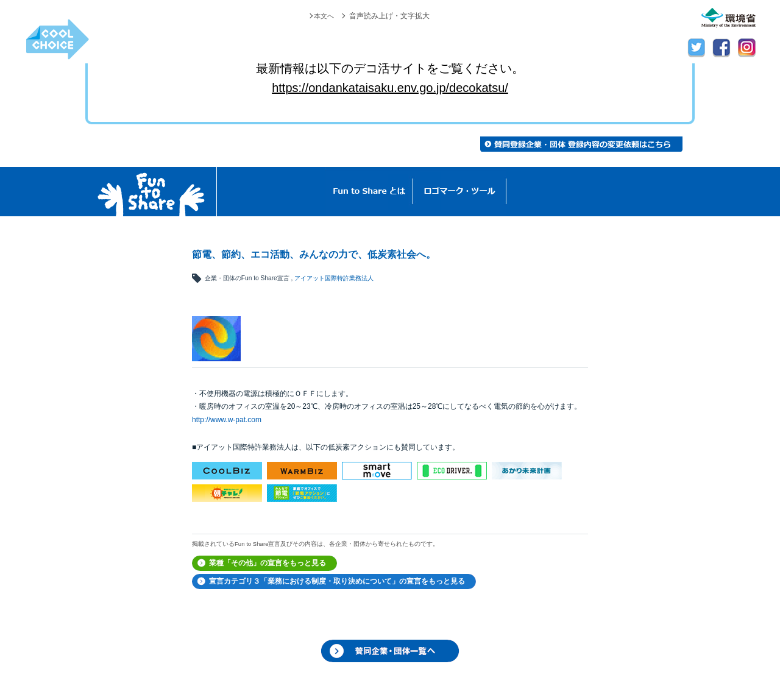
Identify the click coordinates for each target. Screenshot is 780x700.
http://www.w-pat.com (227, 420)
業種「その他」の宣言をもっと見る (268, 563)
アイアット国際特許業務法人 (334, 278)
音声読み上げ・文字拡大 (389, 16)
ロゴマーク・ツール (460, 192)
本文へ (323, 16)
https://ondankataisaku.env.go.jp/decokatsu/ (390, 88)
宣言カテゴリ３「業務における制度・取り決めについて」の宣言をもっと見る (337, 581)
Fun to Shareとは (369, 192)
